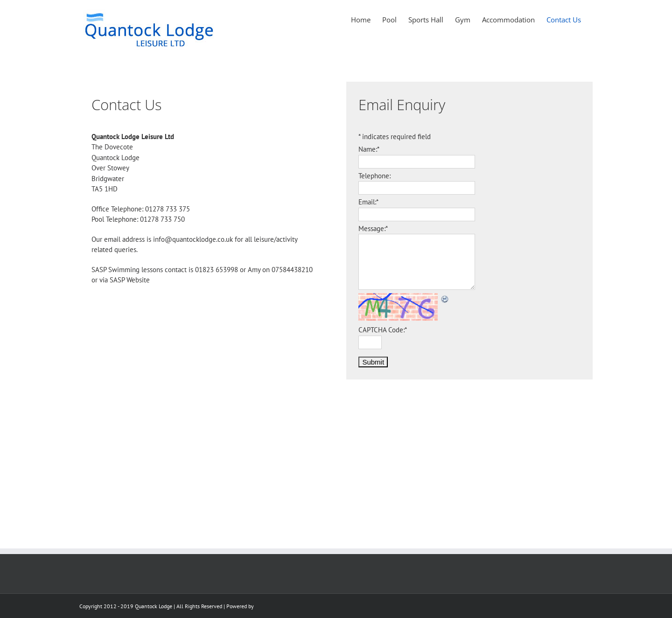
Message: (373, 228)
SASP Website (130, 280)
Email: (368, 202)
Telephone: (374, 176)
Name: (369, 149)
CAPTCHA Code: (383, 330)
